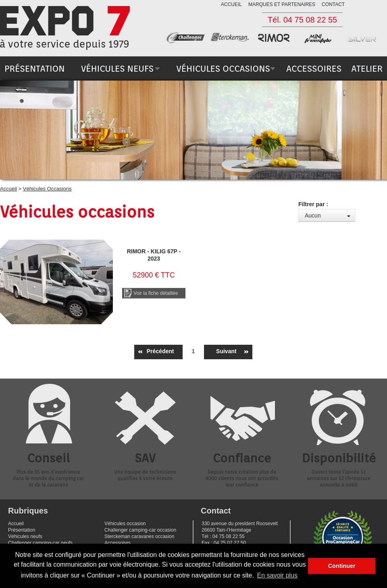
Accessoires (118, 543)
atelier (367, 68)
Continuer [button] (342, 566)
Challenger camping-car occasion (140, 530)
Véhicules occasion (125, 524)
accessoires (314, 68)
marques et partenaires (282, 4)
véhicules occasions (223, 68)
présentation (35, 68)
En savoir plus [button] (278, 575)
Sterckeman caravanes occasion (139, 536)
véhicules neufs (117, 68)
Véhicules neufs (25, 536)
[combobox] (327, 215)
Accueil (8, 189)
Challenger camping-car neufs (40, 543)
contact (333, 4)
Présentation (22, 530)
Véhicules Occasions (47, 189)
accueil (231, 4)
